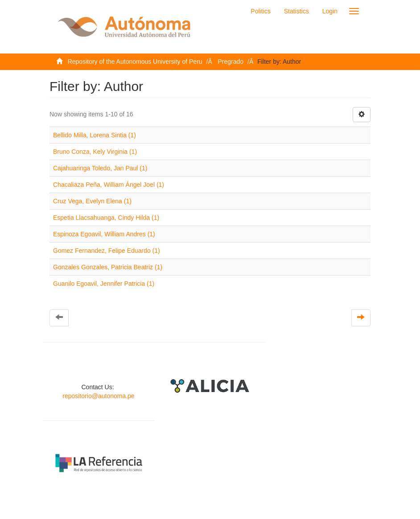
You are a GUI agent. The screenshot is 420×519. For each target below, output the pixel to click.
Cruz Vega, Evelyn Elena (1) (92, 201)
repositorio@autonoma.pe (98, 396)
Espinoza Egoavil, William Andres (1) (104, 234)
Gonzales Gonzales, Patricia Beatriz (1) (108, 267)
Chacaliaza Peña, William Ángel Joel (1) (109, 185)
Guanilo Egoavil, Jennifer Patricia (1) (104, 284)
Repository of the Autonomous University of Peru (135, 62)
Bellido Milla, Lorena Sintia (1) (95, 135)
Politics (260, 11)
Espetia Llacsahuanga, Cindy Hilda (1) (106, 218)
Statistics (296, 11)
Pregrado (231, 62)
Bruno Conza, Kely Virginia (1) (95, 152)
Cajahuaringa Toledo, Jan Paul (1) (100, 168)
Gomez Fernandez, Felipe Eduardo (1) (107, 251)
